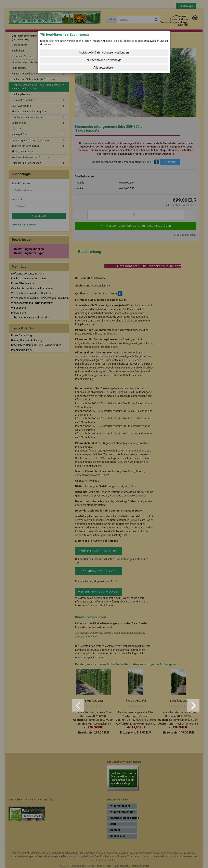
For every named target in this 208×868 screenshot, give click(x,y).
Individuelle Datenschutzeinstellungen (104, 52)
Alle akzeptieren (104, 68)
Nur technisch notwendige (104, 60)
